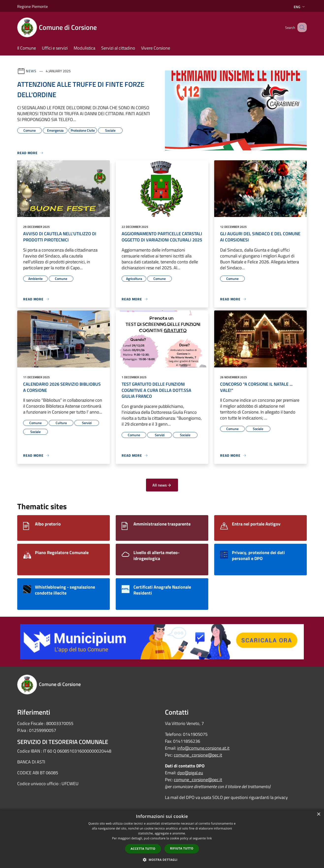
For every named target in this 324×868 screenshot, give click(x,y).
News (31, 71)
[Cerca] (301, 27)
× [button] (318, 814)
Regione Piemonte (32, 6)
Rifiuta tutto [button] (182, 848)
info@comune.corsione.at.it (203, 748)
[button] (162, 860)
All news (162, 485)
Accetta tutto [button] (143, 849)
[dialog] (162, 839)
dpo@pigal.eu (190, 773)
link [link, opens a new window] (209, 838)
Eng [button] (300, 7)
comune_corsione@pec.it (198, 755)
